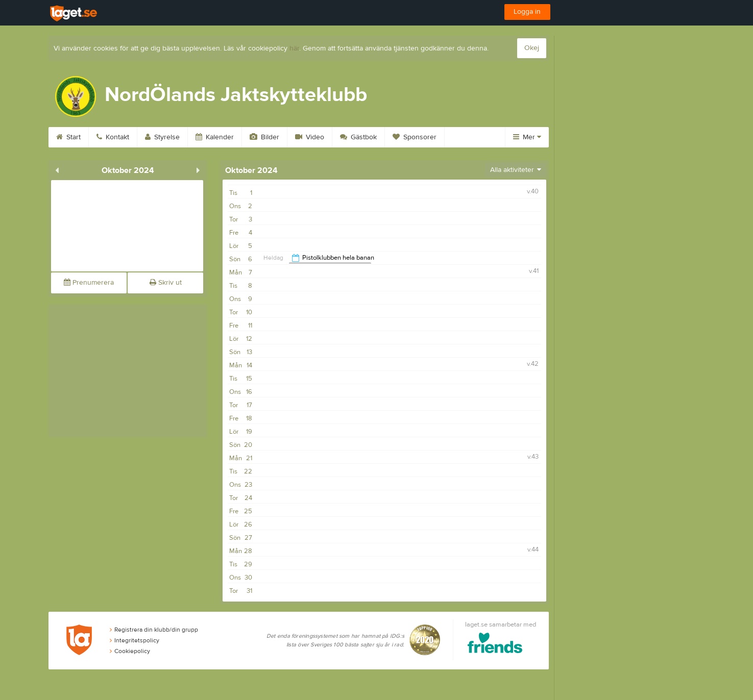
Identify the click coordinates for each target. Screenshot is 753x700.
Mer (527, 137)
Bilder (264, 137)
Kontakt (113, 137)
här (294, 48)
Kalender (215, 137)
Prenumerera (89, 283)
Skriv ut (166, 283)
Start (68, 137)
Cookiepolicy (130, 651)
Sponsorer (415, 137)
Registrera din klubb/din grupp (154, 630)
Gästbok (358, 137)
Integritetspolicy (135, 640)
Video (310, 137)
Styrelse (162, 137)
